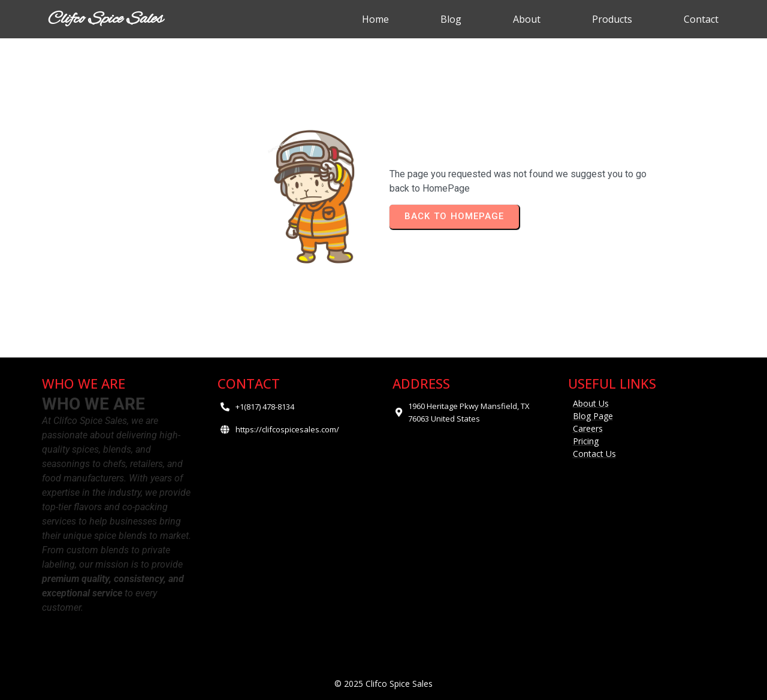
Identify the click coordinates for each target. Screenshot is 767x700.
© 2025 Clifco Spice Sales (383, 684)
